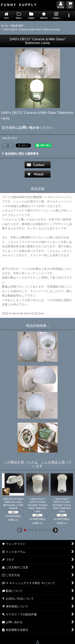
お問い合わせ (29, 128)
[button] (69, 16)
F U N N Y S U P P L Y (19, 5)
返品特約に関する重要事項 (20, 154)
